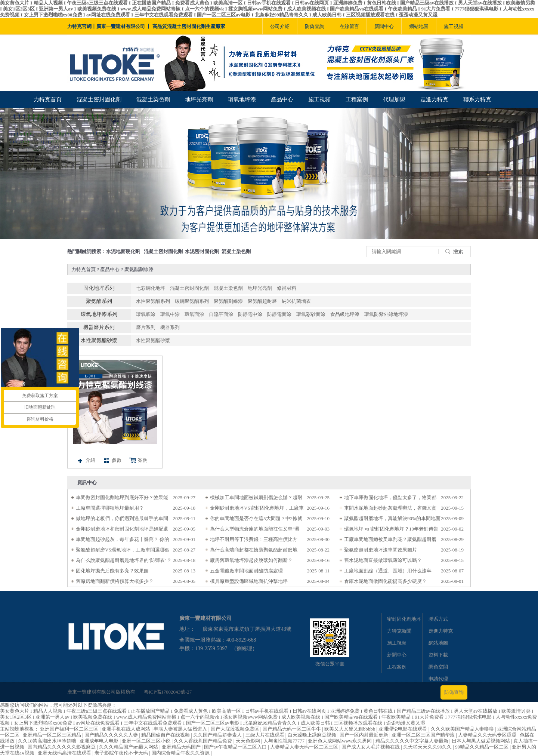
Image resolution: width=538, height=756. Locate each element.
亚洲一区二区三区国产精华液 (424, 735)
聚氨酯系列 (99, 301)
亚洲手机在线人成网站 (126, 729)
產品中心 (282, 99)
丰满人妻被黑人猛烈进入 (181, 729)
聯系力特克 (477, 99)
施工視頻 (454, 26)
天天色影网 (248, 741)
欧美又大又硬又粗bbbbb (350, 729)
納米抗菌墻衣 (296, 301)
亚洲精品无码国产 (182, 747)
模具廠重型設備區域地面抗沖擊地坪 (249, 581)
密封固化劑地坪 (404, 619)
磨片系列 (146, 327)
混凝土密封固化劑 (99, 99)
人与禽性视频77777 (285, 741)
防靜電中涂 (250, 314)
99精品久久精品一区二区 (482, 747)
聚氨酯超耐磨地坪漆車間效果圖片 (381, 550)
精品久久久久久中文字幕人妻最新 (412, 741)
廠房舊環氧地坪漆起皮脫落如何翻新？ (251, 560)
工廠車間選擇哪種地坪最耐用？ (110, 508)
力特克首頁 (48, 99)
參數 (112, 461)
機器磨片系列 (99, 327)
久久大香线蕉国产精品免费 (203, 741)
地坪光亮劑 (199, 99)
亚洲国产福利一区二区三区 (70, 729)
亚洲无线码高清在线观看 (65, 753)
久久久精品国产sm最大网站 (129, 747)
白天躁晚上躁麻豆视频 (313, 735)
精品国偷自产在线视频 (166, 735)
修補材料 (287, 288)
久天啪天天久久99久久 (428, 747)
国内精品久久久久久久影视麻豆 (62, 747)
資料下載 (438, 655)
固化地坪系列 (99, 288)
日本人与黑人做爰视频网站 (481, 741)
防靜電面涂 (279, 314)
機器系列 (170, 327)
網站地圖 (419, 26)
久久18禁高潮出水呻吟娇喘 (48, 741)
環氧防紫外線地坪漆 (386, 314)
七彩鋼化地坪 (151, 288)
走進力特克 (434, 99)
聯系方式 (438, 619)
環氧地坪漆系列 (99, 314)
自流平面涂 (221, 314)
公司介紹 (280, 26)
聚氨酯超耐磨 (262, 301)
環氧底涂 (146, 314)
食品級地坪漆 (345, 314)
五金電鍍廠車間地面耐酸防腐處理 (246, 571)
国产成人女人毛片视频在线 (371, 747)
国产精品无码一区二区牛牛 (292, 729)
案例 (138, 461)
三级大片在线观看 (265, 735)
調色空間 (438, 667)
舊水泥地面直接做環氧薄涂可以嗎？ (383, 560)
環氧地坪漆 (242, 99)
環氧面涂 (194, 314)
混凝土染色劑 (153, 99)
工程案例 (357, 99)
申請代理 (438, 679)
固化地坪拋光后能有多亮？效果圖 (112, 571)
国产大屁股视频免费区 (236, 729)
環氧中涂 (170, 314)
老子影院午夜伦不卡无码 (122, 753)
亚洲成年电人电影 (100, 741)
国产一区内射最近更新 (364, 735)
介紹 (86, 461)
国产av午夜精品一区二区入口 (236, 747)
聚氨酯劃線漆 (139, 269)
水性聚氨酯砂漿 (99, 340)
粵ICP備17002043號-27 (168, 692)
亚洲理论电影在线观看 (403, 729)
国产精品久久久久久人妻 (112, 735)
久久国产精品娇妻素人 (218, 735)
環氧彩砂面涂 (311, 314)
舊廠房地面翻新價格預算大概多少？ (115, 581)
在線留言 (349, 26)
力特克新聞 (399, 631)
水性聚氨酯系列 (153, 301)
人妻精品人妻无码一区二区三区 (305, 747)
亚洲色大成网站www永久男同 (340, 741)
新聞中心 (384, 26)
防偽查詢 (315, 26)
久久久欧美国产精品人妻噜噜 (463, 729)
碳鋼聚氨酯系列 (192, 301)
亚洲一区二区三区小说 (147, 741)
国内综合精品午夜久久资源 (181, 753)
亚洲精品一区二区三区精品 (52, 735)
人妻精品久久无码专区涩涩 (488, 735)
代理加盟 (394, 99)
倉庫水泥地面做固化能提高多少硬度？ (385, 581)
